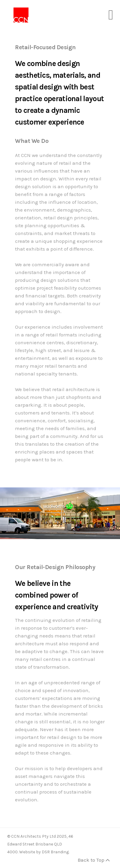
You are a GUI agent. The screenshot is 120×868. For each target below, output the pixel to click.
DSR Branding (55, 852)
